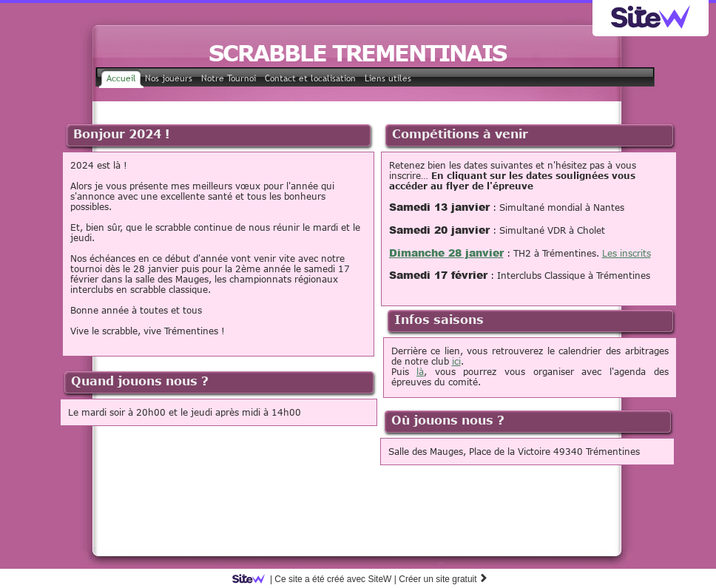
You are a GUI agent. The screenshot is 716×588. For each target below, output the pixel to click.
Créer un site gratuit (443, 579)
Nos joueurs (169, 78)
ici (456, 361)
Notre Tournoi (229, 78)
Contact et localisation (310, 78)
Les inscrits (626, 253)
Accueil (121, 78)
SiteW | (317, 579)
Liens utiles (388, 78)
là (420, 371)
